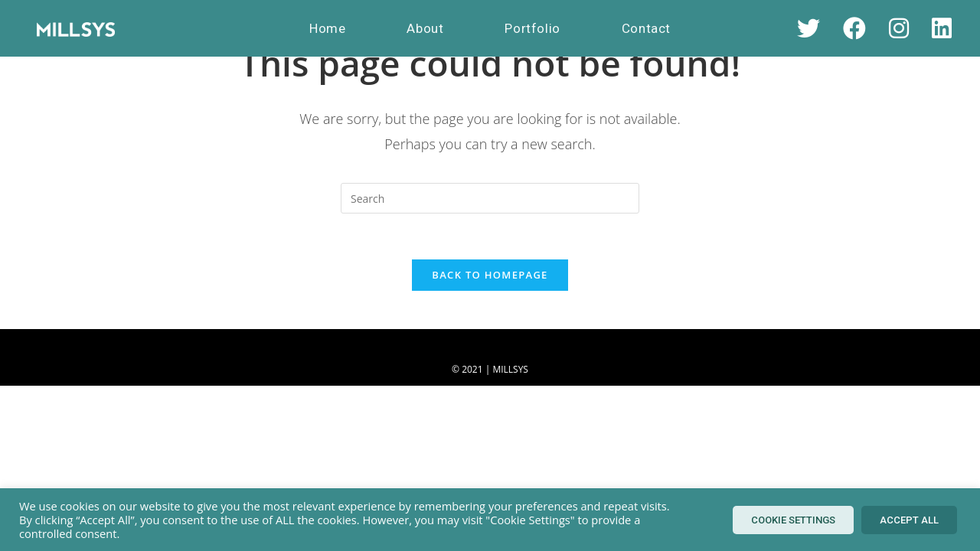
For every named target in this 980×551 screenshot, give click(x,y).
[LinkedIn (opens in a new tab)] (942, 28)
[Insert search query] (490, 198)
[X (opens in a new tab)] (808, 28)
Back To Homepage (490, 275)
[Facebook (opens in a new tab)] (854, 28)
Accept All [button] (909, 520)
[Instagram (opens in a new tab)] (899, 28)
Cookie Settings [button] (793, 520)
